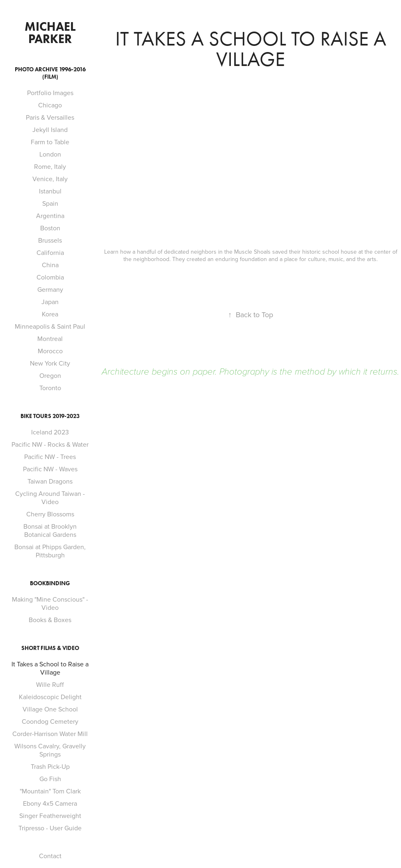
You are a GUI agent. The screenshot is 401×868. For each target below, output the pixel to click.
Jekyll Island (50, 130)
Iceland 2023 (50, 432)
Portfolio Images (50, 93)
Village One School (50, 709)
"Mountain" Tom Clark (50, 791)
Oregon (50, 375)
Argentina (50, 216)
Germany (50, 289)
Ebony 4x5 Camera (50, 803)
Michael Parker (51, 33)
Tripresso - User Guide (50, 828)
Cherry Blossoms (50, 514)
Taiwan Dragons (50, 481)
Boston (50, 228)
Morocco (50, 351)
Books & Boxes (50, 620)
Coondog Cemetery (50, 721)
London (50, 154)
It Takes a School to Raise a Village (50, 668)
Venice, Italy (50, 179)
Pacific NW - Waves (50, 469)
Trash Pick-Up (50, 766)
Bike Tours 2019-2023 (50, 416)
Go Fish (50, 779)
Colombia (50, 277)
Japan (50, 302)
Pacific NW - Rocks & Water (50, 444)
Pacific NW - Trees (50, 457)
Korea (50, 314)
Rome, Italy (50, 166)
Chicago (50, 105)
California (50, 252)
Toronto (50, 388)
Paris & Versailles (50, 117)
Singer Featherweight (50, 816)
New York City (50, 363)
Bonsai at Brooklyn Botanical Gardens (50, 530)
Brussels (50, 240)
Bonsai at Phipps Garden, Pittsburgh (50, 551)
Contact (50, 856)
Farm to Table (50, 142)
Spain (50, 203)
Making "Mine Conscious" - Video (50, 603)
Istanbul (50, 191)
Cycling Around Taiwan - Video (50, 498)
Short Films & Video (50, 648)
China (50, 265)
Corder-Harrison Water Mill (50, 734)
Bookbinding (50, 583)
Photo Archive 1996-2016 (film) (50, 73)
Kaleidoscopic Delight (50, 697)
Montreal (50, 339)
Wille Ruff (50, 684)
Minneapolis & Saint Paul (50, 326)
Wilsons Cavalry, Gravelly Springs (50, 750)
